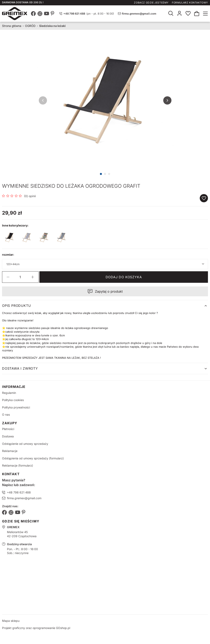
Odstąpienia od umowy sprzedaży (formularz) (33, 458)
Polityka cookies (13, 400)
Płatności (8, 429)
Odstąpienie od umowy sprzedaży (25, 444)
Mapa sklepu (11, 621)
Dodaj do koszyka (124, 277)
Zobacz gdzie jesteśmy (151, 3)
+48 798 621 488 (19, 492)
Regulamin (9, 393)
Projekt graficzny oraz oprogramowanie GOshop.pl (36, 628)
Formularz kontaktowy (190, 3)
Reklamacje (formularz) (18, 465)
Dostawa (8, 436)
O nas (6, 415)
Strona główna (12, 26)
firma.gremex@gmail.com (139, 14)
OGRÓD (30, 26)
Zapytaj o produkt (109, 291)
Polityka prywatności (16, 407)
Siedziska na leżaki (52, 26)
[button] (8, 277)
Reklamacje (10, 451)
